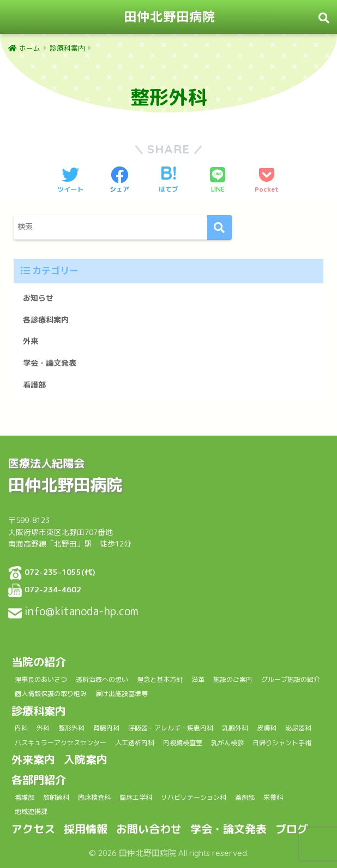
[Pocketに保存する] (267, 181)
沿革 (198, 679)
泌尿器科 (298, 728)
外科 (43, 728)
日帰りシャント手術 (282, 743)
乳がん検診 (227, 743)
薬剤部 (245, 797)
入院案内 (86, 759)
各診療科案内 (46, 320)
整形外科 (71, 728)
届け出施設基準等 (122, 694)
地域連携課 (31, 811)
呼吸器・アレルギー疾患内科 (171, 728)
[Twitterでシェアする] (70, 181)
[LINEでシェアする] (218, 181)
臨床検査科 (94, 797)
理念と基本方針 (160, 679)
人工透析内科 (135, 743)
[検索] (219, 227)
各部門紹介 (39, 780)
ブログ (292, 829)
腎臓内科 (106, 728)
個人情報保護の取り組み (51, 694)
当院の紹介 (39, 662)
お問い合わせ (149, 829)
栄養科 (273, 797)
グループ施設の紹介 (291, 679)
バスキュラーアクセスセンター (61, 743)
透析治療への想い (102, 679)
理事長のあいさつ (41, 679)
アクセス (33, 829)
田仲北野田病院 (170, 17)
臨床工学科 (136, 797)
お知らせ (38, 298)
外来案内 (33, 759)
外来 (31, 341)
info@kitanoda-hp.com (82, 611)
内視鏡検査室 (183, 743)
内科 (21, 728)
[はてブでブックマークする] (168, 181)
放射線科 (56, 797)
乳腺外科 (235, 728)
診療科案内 (39, 711)
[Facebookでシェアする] (119, 181)
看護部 (34, 385)
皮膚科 (267, 728)
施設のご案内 (233, 679)
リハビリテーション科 (194, 797)
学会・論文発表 (50, 363)
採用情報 (86, 829)
